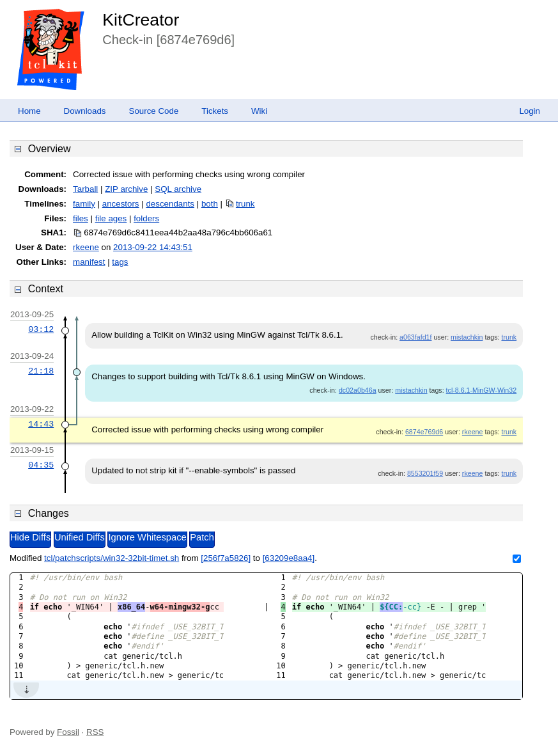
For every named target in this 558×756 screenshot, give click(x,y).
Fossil (68, 732)
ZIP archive (126, 189)
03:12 (41, 329)
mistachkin (467, 337)
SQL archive (178, 189)
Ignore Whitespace (147, 537)
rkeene (86, 247)
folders (146, 218)
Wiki (259, 111)
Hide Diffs (30, 537)
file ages (111, 218)
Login (530, 111)
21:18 (41, 371)
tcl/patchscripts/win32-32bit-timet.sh (112, 558)
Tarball (85, 189)
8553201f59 (425, 473)
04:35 (41, 465)
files (81, 218)
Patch (202, 537)
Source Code (154, 111)
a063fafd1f (415, 337)
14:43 (41, 424)
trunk (245, 204)
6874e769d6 (424, 432)
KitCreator (141, 20)
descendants (170, 204)
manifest (89, 262)
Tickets (215, 111)
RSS (95, 732)
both (210, 204)
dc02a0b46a (358, 390)
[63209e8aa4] (289, 558)
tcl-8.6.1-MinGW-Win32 (482, 390)
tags (120, 262)
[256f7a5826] (226, 558)
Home (29, 111)
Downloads (85, 111)
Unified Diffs (80, 537)
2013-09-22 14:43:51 (153, 247)
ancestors (121, 204)
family (84, 204)
